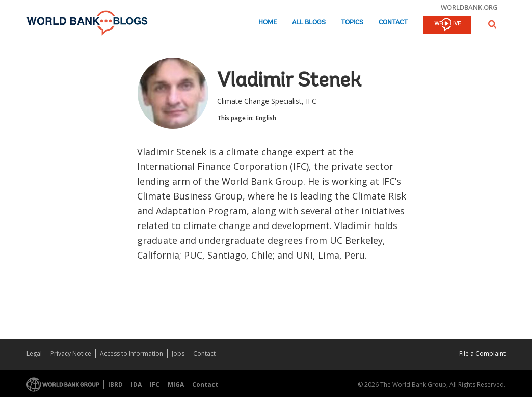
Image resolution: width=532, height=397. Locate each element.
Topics (352, 23)
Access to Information (131, 353)
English (266, 118)
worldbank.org (469, 7)
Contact (393, 23)
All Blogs (309, 23)
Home (268, 23)
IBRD (115, 385)
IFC (155, 385)
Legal (34, 353)
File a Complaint (482, 353)
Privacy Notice (71, 353)
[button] (492, 24)
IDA (136, 385)
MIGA (176, 385)
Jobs (178, 353)
